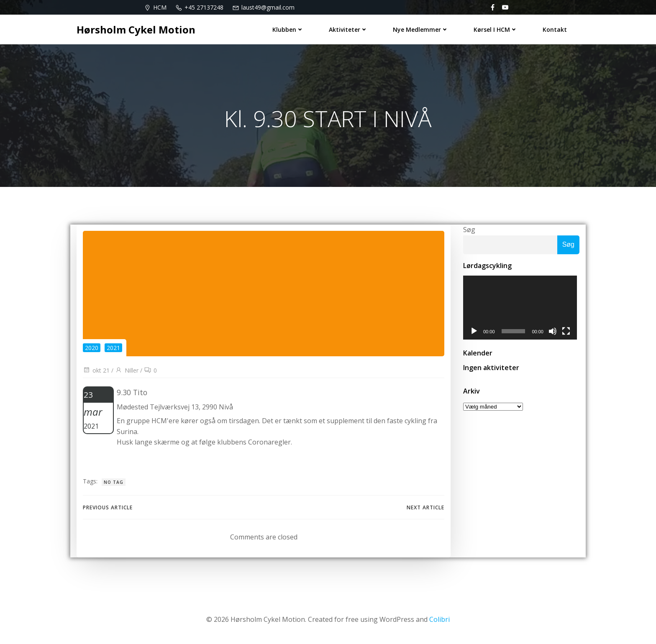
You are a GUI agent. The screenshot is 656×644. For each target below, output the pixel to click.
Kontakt (555, 29)
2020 (92, 348)
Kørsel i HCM (496, 29)
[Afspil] (474, 332)
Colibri (439, 619)
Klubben (288, 29)
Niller (127, 370)
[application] (521, 308)
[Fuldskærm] (569, 332)
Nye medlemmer (421, 29)
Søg (469, 230)
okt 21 (96, 370)
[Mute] (555, 332)
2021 (113, 348)
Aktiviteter (348, 29)
